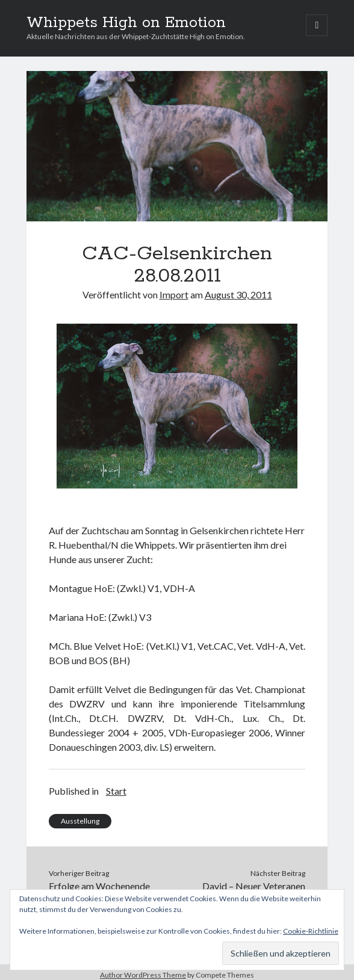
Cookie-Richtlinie (311, 931)
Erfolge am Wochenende (99, 886)
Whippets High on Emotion (126, 23)
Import (174, 294)
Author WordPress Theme (143, 975)
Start (116, 791)
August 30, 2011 (238, 294)
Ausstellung (80, 821)
